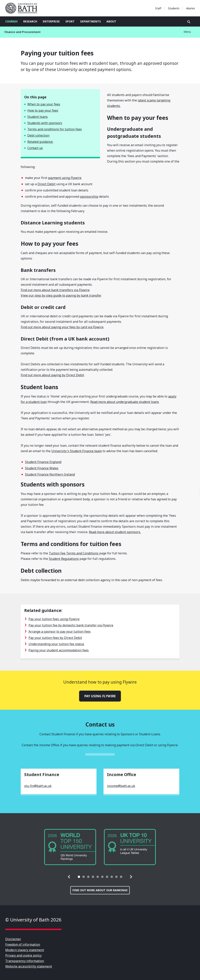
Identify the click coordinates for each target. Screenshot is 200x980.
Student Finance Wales (42, 468)
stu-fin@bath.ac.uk (38, 786)
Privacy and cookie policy (23, 955)
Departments (91, 21)
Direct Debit (46, 184)
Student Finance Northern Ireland (50, 474)
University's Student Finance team (77, 451)
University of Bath (23, 8)
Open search (189, 22)
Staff (158, 8)
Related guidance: (40, 142)
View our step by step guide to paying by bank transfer (61, 295)
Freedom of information (23, 944)
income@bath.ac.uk (121, 786)
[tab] (79, 877)
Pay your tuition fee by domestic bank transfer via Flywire (71, 625)
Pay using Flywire (100, 696)
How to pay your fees (43, 110)
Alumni (190, 8)
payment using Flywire (65, 178)
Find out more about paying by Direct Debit (52, 375)
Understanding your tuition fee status (56, 644)
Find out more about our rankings (100, 890)
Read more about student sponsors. (115, 532)
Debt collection (38, 135)
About (111, 21)
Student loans (37, 117)
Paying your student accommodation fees (59, 650)
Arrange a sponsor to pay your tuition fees (60, 631)
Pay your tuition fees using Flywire (54, 619)
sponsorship (89, 197)
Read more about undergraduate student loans (125, 402)
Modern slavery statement (25, 950)
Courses (11, 21)
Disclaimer (13, 939)
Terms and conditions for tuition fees (55, 129)
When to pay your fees (44, 104)
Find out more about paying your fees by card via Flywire (62, 327)
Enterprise (51, 21)
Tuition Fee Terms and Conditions (74, 553)
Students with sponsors (45, 123)
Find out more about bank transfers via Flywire (55, 290)
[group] (70, 847)
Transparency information (25, 961)
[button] (69, 877)
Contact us (35, 148)
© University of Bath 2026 (33, 920)
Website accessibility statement (29, 966)
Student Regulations (64, 559)
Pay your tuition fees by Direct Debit (55, 638)
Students (174, 8)
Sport (70, 21)
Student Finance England (43, 462)
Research (30, 21)
